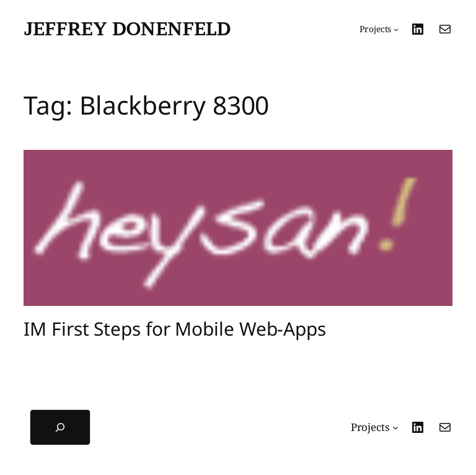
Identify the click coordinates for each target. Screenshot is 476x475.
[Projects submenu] (379, 29)
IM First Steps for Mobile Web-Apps (175, 329)
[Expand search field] (60, 427)
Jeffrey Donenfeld (127, 28)
